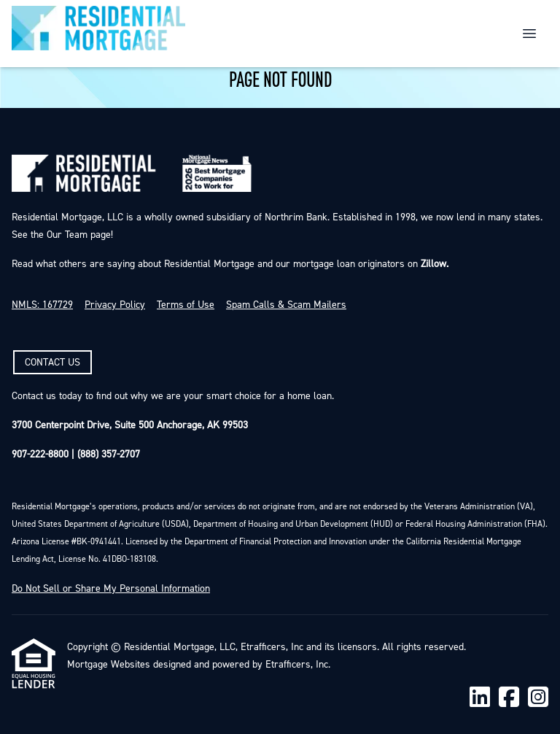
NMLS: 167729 (42, 305)
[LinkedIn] (480, 698)
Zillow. (433, 264)
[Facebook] (509, 698)
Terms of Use (186, 305)
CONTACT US (52, 363)
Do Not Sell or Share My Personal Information (111, 589)
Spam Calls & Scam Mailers (286, 305)
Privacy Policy (115, 305)
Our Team (66, 235)
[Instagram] (538, 698)
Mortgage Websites (109, 665)
